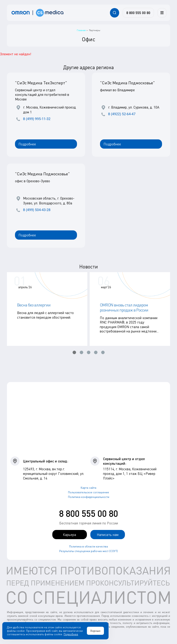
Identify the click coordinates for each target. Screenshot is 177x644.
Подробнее (27, 144)
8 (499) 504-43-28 (37, 210)
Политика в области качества (88, 546)
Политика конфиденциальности (89, 497)
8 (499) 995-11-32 (37, 119)
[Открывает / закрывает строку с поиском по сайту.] (115, 13)
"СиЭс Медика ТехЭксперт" (41, 83)
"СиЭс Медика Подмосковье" (127, 83)
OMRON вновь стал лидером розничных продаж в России (124, 307)
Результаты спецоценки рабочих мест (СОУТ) (88, 551)
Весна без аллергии (34, 305)
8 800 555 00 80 (88, 513)
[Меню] (162, 13)
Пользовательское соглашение (88, 492)
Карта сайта (88, 488)
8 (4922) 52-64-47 (122, 114)
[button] (74, 352)
